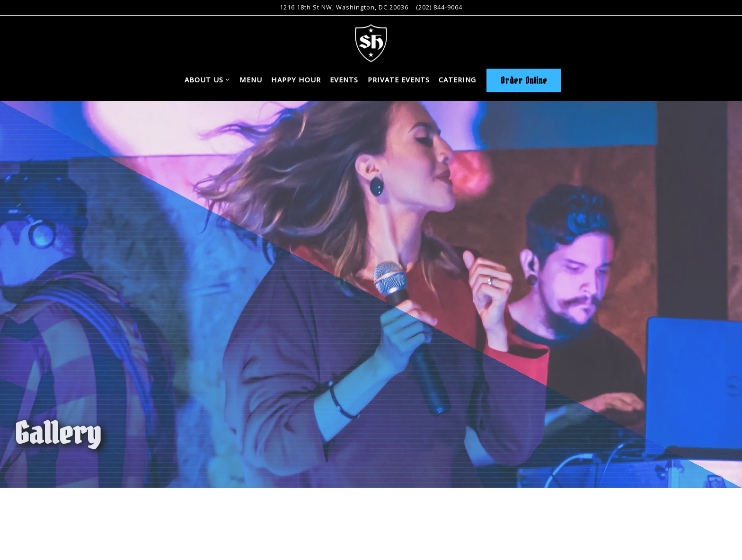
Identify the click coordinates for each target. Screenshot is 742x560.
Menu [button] (251, 80)
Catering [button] (457, 80)
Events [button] (344, 80)
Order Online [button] (524, 80)
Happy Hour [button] (296, 80)
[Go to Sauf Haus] (344, 7)
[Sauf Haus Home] (371, 42)
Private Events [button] (399, 80)
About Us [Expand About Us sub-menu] (208, 79)
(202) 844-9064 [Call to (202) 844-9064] (439, 7)
